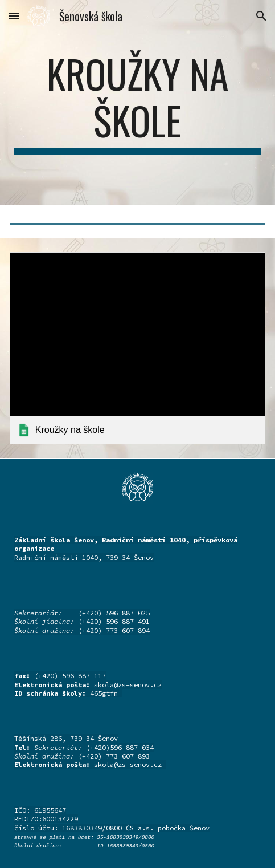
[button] (14, 16)
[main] (137, 102)
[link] (137, 348)
